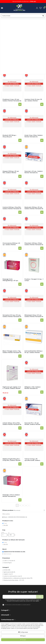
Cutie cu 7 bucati (9, 561)
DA (6, 544)
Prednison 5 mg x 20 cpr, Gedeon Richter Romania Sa (12, 100)
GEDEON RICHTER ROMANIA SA (14, 552)
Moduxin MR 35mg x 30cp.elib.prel (9, 136)
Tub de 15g (8, 563)
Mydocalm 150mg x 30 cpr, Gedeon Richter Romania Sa (34, 208)
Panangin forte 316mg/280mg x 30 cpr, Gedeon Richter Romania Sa (12, 281)
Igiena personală (9, 572)
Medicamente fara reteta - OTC (14, 580)
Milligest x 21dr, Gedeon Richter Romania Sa (32, 388)
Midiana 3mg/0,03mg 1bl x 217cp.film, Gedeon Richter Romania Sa (11, 460)
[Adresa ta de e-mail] (19, 597)
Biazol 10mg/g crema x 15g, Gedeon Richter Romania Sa (12, 352)
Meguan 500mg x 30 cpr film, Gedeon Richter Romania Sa (11, 173)
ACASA (7, 570)
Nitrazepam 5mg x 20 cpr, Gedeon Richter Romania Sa (34, 316)
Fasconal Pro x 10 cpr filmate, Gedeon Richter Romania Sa (32, 424)
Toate (5, 523)
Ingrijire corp (8, 574)
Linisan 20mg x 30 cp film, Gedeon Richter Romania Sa (12, 424)
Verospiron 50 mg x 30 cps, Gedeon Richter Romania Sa (12, 316)
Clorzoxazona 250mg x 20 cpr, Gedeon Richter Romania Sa (11, 245)
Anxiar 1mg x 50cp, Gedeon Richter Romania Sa (34, 136)
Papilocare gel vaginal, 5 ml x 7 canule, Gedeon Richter (12, 388)
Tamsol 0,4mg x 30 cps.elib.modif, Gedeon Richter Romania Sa (32, 460)
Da (6, 525)
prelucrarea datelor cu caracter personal (21, 605)
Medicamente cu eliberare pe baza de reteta (18, 578)
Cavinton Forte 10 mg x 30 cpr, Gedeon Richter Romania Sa (33, 101)
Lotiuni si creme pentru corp (13, 576)
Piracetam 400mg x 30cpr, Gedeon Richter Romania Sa (34, 244)
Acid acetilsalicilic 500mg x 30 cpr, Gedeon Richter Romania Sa (33, 352)
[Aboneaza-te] (40, 597)
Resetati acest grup (7, 554)
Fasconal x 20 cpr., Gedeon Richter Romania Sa (34, 172)
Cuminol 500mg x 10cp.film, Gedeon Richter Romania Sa (12, 208)
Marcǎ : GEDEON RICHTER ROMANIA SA (15, 517)
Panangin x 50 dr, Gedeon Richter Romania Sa (11, 496)
